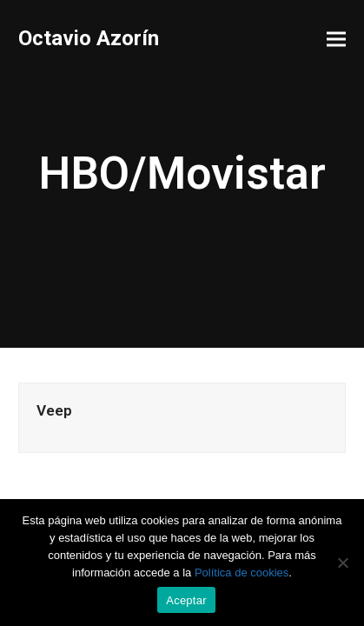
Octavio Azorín (89, 38)
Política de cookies (242, 573)
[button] (336, 40)
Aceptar (186, 600)
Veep (54, 410)
